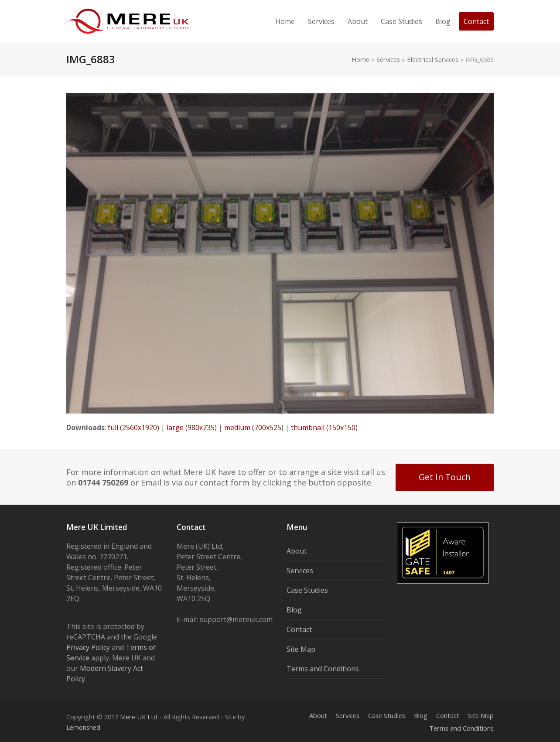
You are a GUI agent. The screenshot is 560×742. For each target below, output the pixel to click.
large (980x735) (192, 427)
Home (360, 59)
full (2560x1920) (133, 427)
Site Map (301, 649)
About (297, 551)
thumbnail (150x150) (324, 427)
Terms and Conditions (323, 669)
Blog (294, 610)
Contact (299, 629)
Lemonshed (83, 727)
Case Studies (307, 590)
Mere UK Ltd (139, 717)
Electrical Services (433, 59)
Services (388, 59)
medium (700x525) (254, 427)
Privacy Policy (88, 647)
